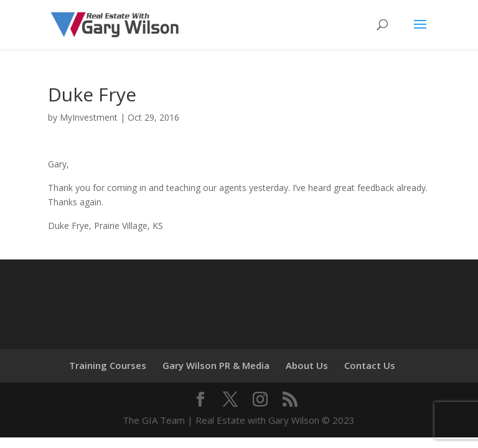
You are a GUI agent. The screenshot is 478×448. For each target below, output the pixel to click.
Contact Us (370, 365)
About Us (307, 365)
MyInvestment (89, 117)
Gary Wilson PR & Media (216, 365)
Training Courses (108, 365)
